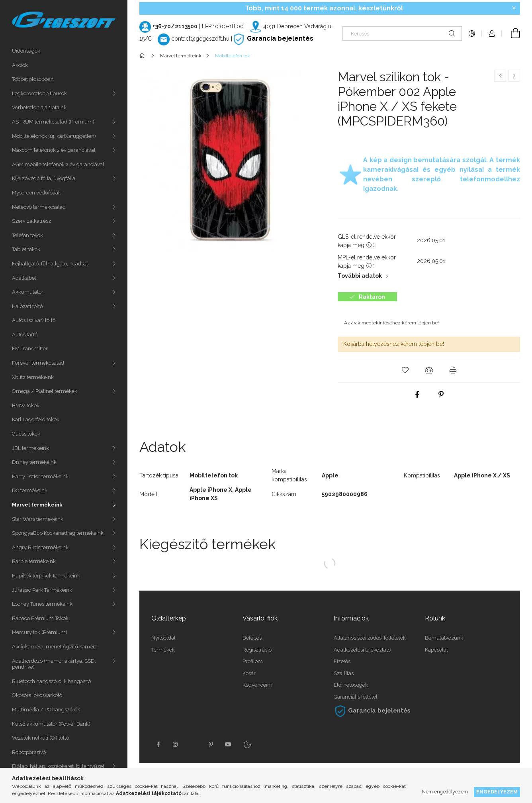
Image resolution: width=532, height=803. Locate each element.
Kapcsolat (436, 650)
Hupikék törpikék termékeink (46, 576)
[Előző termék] (500, 76)
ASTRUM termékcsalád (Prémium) (53, 122)
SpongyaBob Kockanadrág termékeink (58, 533)
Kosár (249, 673)
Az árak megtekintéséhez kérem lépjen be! (391, 323)
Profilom (253, 661)
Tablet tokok (26, 249)
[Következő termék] (514, 76)
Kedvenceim (257, 685)
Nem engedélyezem (445, 792)
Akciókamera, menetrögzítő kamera (55, 647)
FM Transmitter (30, 348)
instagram (176, 744)
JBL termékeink (30, 448)
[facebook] (417, 395)
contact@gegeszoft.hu (200, 39)
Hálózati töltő (27, 306)
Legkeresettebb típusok (39, 93)
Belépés (252, 638)
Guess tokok (26, 434)
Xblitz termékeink (33, 377)
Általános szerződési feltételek (370, 638)
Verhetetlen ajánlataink (39, 107)
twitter (193, 744)
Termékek (163, 650)
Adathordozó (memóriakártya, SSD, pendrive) (54, 664)
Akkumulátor (28, 292)
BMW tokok (26, 405)
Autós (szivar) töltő (34, 320)
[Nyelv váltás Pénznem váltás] (472, 33)
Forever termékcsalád (38, 363)
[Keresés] (402, 33)
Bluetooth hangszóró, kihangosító (51, 681)
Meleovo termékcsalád (39, 207)
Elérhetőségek (351, 685)
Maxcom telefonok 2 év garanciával (54, 150)
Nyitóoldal (163, 638)
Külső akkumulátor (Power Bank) (51, 724)
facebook (158, 744)
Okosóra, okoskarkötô (37, 695)
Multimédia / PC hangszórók (46, 710)
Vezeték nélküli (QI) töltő (41, 738)
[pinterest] (441, 395)
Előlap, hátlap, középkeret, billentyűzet (58, 766)
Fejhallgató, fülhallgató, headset (50, 264)
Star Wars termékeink (38, 519)
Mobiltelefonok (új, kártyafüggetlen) (54, 136)
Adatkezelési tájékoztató (362, 650)
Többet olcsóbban (33, 79)
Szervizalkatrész (31, 221)
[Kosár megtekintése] (511, 33)
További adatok (360, 276)
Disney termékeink (34, 462)
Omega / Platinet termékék (45, 391)
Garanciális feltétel (356, 697)
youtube (228, 744)
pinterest (211, 744)
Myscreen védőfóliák (36, 193)
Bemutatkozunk (444, 638)
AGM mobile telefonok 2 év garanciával (58, 164)
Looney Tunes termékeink (42, 604)
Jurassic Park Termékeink (42, 590)
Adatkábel (24, 278)
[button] (405, 370)
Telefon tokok (27, 235)
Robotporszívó (29, 752)
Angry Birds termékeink (40, 547)
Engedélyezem (497, 792)
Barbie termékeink (34, 561)
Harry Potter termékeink (40, 476)
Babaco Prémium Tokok (40, 618)
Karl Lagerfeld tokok (36, 419)
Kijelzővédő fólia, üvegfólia (44, 178)
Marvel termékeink (37, 505)
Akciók (20, 65)
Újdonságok (26, 51)
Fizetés (342, 661)
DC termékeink (30, 490)
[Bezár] (514, 8)
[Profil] (492, 33)
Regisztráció (257, 650)
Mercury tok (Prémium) (40, 632)
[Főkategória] (144, 56)
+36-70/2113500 (175, 26)
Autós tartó (25, 335)
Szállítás (344, 673)
